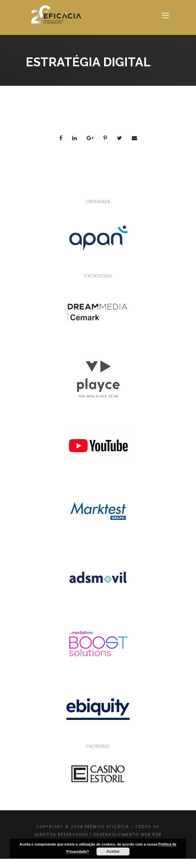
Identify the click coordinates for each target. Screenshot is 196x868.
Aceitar (113, 852)
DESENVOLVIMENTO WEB (122, 835)
